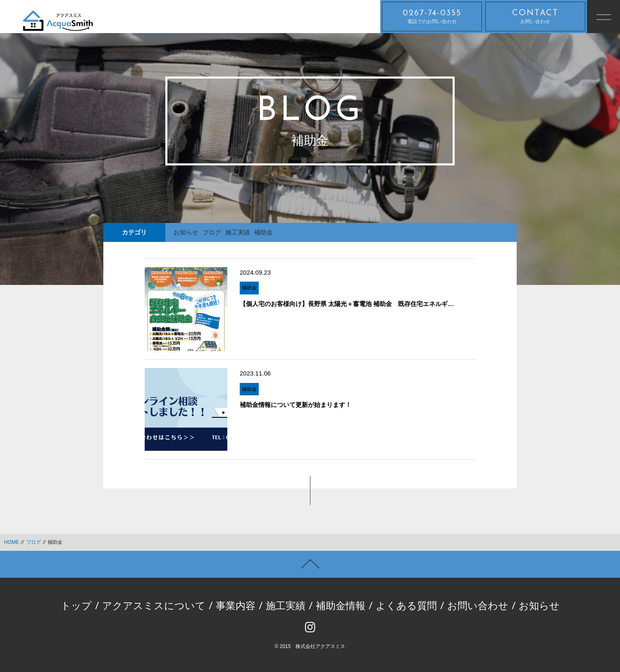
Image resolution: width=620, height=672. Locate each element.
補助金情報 (341, 607)
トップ (76, 607)
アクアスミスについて (154, 607)
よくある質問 (406, 607)
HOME (12, 542)
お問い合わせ (535, 17)
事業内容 (236, 607)
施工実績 (238, 232)
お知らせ (186, 232)
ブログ (212, 232)
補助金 (263, 232)
